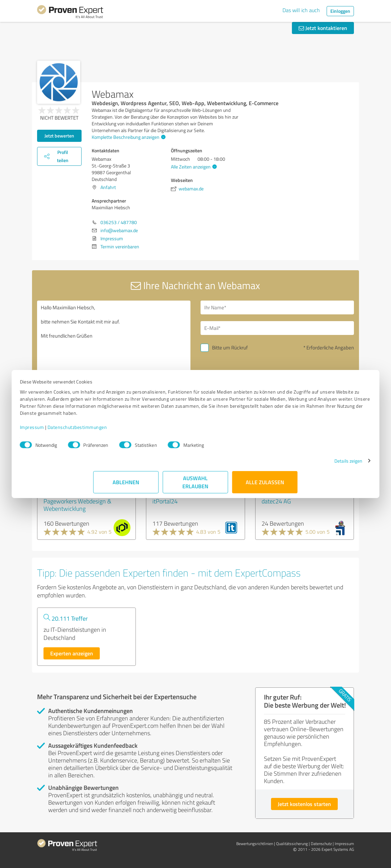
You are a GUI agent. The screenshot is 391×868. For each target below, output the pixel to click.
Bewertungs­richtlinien (255, 844)
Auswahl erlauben (196, 489)
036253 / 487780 (119, 222)
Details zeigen (275, 468)
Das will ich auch (301, 10)
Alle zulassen (265, 489)
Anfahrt (108, 187)
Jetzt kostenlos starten (304, 804)
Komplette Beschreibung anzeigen (128, 137)
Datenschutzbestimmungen (151, 434)
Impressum (106, 434)
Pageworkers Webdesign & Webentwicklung (77, 505)
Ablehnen (126, 489)
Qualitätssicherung (292, 844)
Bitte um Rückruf (230, 348)
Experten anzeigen (72, 653)
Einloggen (340, 11)
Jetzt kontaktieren (323, 28)
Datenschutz (321, 844)
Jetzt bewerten (59, 136)
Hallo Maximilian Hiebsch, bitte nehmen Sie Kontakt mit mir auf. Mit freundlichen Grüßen (114, 358)
